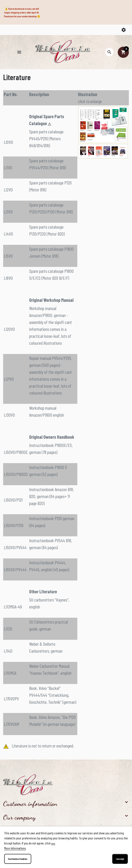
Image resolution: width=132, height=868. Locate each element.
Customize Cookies (18, 859)
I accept (120, 859)
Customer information (30, 804)
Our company (19, 817)
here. (53, 843)
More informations (15, 848)
